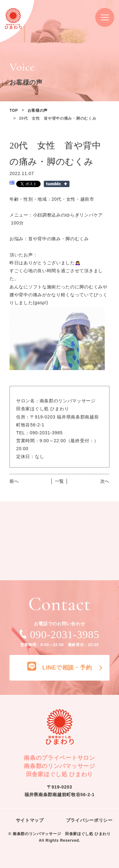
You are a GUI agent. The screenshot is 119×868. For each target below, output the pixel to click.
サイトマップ (30, 820)
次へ (105, 481)
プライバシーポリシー (89, 820)
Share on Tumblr (57, 184)
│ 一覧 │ (60, 481)
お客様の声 (38, 110)
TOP (14, 110)
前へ (14, 481)
